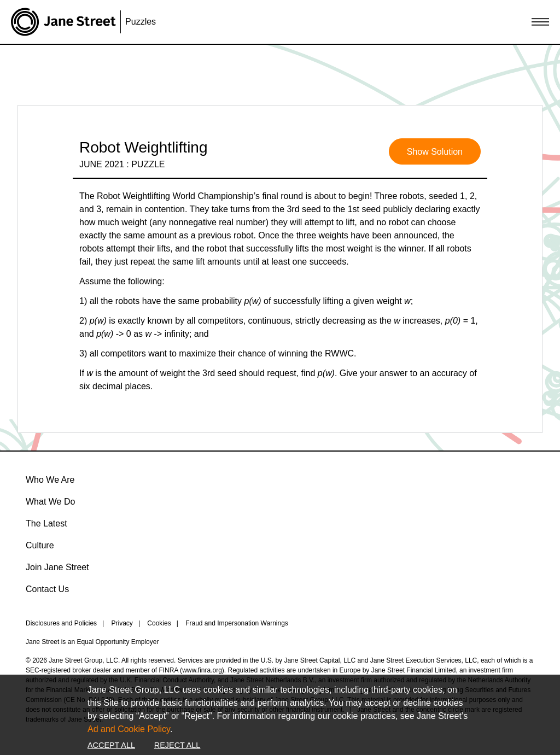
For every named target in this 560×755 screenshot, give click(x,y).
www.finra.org (202, 670)
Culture (40, 545)
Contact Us (47, 589)
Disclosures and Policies (61, 623)
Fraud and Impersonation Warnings (237, 623)
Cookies (159, 623)
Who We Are (50, 480)
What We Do (50, 502)
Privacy (122, 623)
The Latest (46, 523)
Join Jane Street (57, 567)
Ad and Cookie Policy (129, 729)
